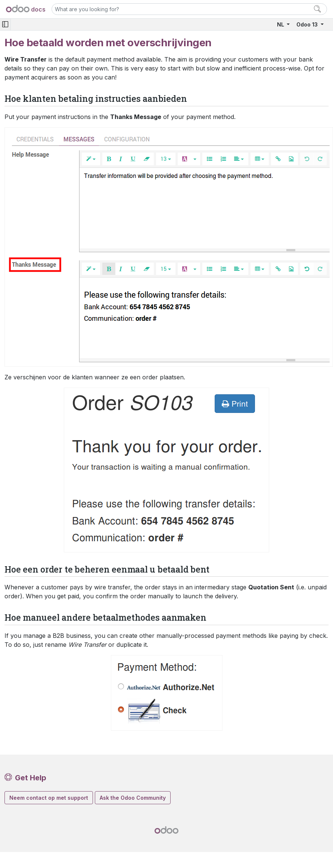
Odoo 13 (308, 24)
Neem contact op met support (49, 798)
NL (281, 24)
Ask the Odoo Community (133, 798)
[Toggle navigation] (5, 24)
